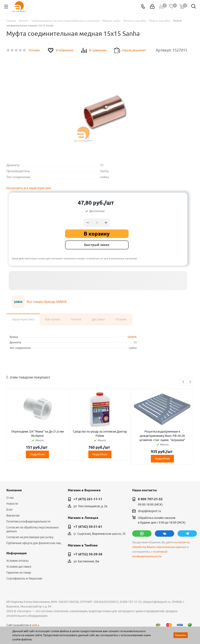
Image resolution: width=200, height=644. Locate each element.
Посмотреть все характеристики (29, 188)
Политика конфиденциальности (28, 521)
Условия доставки (19, 567)
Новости (12, 504)
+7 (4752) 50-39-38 (88, 554)
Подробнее (37, 454)
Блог (10, 510)
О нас (10, 498)
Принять (181, 635)
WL (36, 625)
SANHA (132, 337)
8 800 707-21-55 (150, 499)
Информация (17, 553)
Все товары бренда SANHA (47, 302)
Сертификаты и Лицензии (24, 578)
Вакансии (13, 515)
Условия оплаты (17, 561)
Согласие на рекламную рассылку (30, 537)
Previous (183, 382)
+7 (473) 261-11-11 (88, 499)
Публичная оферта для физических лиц (34, 543)
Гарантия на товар (19, 573)
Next (190, 382)
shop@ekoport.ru (149, 511)
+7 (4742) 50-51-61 (88, 527)
